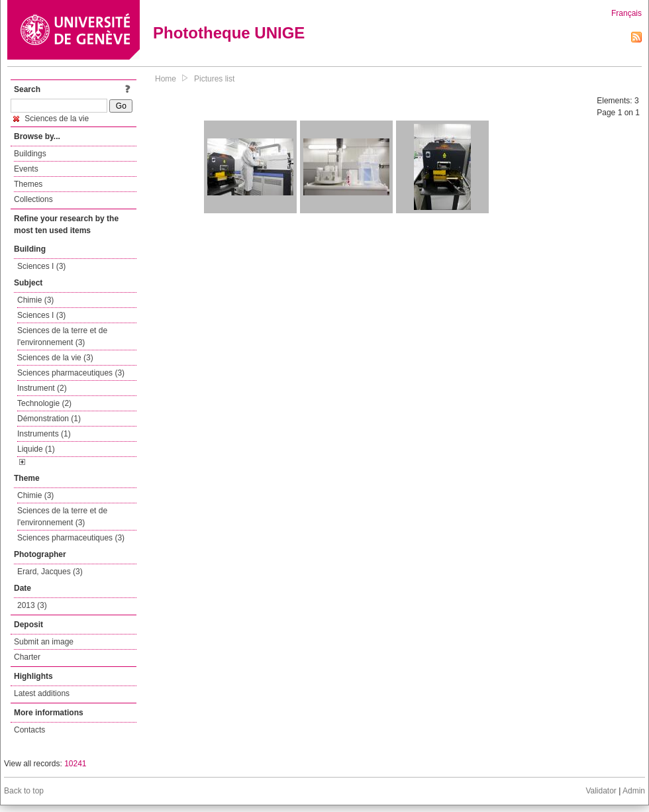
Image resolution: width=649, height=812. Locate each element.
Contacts (29, 730)
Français (626, 13)
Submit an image (44, 642)
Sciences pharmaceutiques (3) (71, 373)
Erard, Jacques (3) (50, 572)
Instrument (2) (42, 388)
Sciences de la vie (51, 119)
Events (26, 169)
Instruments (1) (44, 434)
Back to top (24, 791)
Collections (33, 199)
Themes (28, 184)
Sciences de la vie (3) (55, 358)
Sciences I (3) (41, 266)
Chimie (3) (35, 300)
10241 (75, 764)
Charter (27, 657)
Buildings (30, 154)
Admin (634, 791)
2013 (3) (32, 605)
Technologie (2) (44, 403)
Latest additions (42, 693)
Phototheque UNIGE (229, 33)
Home (166, 79)
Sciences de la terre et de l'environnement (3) (62, 336)
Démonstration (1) (49, 419)
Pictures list (214, 79)
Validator (601, 791)
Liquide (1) (36, 449)
